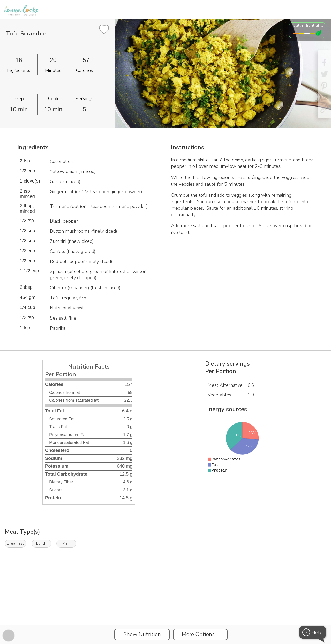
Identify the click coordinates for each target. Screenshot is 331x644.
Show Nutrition (142, 634)
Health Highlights (307, 25)
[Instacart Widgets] (165, 607)
